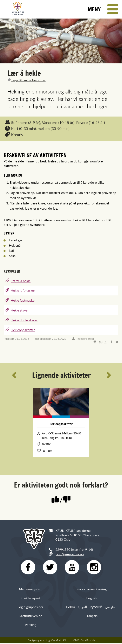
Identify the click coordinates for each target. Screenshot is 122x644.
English (91, 598)
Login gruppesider (30, 607)
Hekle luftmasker (23, 290)
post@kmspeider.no (70, 554)
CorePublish (88, 641)
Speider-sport (30, 598)
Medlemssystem (31, 590)
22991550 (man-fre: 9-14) (74, 549)
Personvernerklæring (91, 590)
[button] (103, 9)
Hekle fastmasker (23, 300)
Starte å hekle (21, 281)
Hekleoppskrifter (23, 330)
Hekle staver (20, 310)
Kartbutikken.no (30, 616)
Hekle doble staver (24, 320)
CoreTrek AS (59, 641)
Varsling (30, 625)
